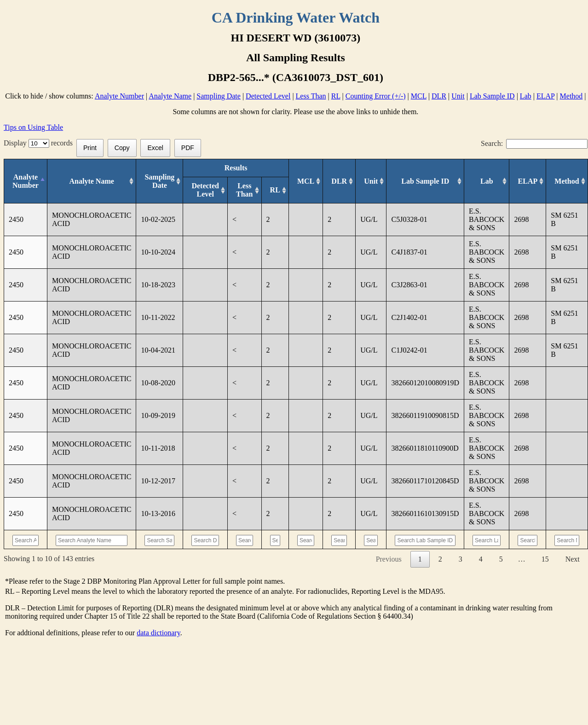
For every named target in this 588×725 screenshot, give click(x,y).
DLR (439, 96)
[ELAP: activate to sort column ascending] (528, 181)
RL (336, 96)
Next (573, 559)
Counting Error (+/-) (376, 96)
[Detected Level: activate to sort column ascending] (205, 190)
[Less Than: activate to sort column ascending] (244, 190)
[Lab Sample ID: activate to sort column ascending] (425, 181)
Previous (389, 559)
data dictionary (158, 633)
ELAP (545, 96)
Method (571, 96)
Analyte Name (170, 96)
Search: (534, 143)
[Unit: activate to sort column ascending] (371, 181)
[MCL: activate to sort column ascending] (306, 181)
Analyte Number (119, 96)
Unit (458, 96)
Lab (526, 96)
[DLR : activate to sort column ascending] (339, 181)
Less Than (311, 96)
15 (545, 559)
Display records (40, 143)
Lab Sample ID (492, 96)
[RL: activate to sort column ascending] (275, 190)
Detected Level (268, 96)
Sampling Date (219, 96)
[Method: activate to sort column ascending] (567, 181)
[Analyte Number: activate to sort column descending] (26, 181)
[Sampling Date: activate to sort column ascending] (160, 181)
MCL (419, 96)
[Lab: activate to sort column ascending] (487, 181)
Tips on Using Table (33, 127)
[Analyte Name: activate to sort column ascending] (91, 181)
